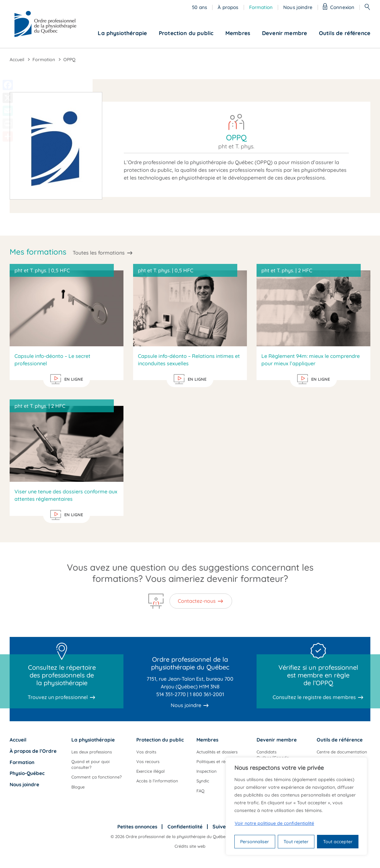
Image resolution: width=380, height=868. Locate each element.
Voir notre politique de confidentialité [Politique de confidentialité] (274, 823)
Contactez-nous (197, 601)
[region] (296, 806)
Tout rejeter (296, 842)
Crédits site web (190, 846)
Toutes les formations (99, 253)
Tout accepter (338, 842)
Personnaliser (255, 842)
